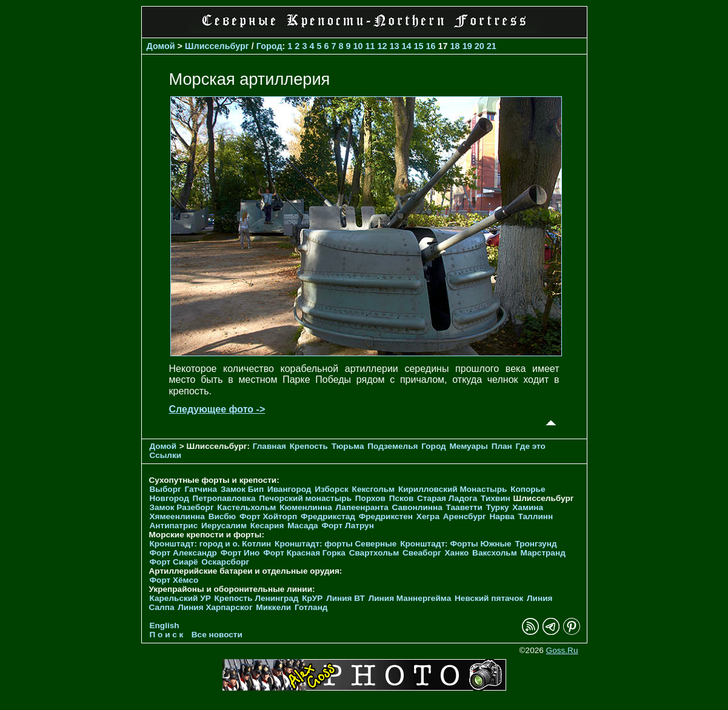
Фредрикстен (386, 516)
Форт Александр (183, 553)
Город (269, 46)
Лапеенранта (362, 507)
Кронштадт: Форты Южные (456, 544)
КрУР (312, 598)
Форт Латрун (347, 526)
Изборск (332, 489)
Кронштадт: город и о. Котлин (211, 544)
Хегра (428, 516)
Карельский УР (180, 598)
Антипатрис (174, 526)
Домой (161, 46)
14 (407, 46)
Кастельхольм (246, 507)
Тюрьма (348, 446)
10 (358, 46)
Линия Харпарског (215, 607)
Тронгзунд (536, 544)
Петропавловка (224, 498)
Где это (531, 446)
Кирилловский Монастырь (452, 489)
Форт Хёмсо (174, 580)
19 (467, 46)
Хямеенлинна (177, 516)
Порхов (370, 498)
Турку (498, 507)
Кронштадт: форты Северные (336, 544)
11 (370, 46)
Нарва (502, 516)
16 (431, 46)
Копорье (528, 489)
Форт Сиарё (174, 562)
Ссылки (166, 455)
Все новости (217, 635)
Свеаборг (422, 553)
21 (492, 46)
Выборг (165, 489)
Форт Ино (240, 553)
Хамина (528, 507)
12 (382, 46)
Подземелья (392, 446)
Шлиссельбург (217, 46)
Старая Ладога (447, 498)
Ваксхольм (495, 553)
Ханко (457, 553)
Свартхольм (374, 553)
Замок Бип (242, 489)
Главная (269, 446)
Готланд (311, 607)
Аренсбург (465, 516)
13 (395, 46)
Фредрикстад (328, 516)
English (165, 625)
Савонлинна (417, 507)
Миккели (273, 607)
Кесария (267, 526)
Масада (303, 526)
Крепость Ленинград (257, 598)
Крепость (309, 446)
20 (479, 46)
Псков (402, 498)
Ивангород (289, 489)
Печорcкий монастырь (305, 498)
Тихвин (496, 498)
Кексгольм (374, 489)
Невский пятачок (489, 598)
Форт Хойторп (268, 516)
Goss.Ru (562, 650)
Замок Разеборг (182, 507)
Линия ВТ (346, 598)
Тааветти (464, 507)
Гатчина (201, 489)
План (502, 446)
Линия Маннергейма (410, 598)
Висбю (222, 516)
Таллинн (536, 516)
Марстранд (543, 553)
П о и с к (167, 635)
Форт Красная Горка (304, 553)
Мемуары (468, 446)
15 (419, 46)
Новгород (169, 498)
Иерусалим (224, 526)
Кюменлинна (306, 507)
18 (455, 46)
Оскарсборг (225, 562)
